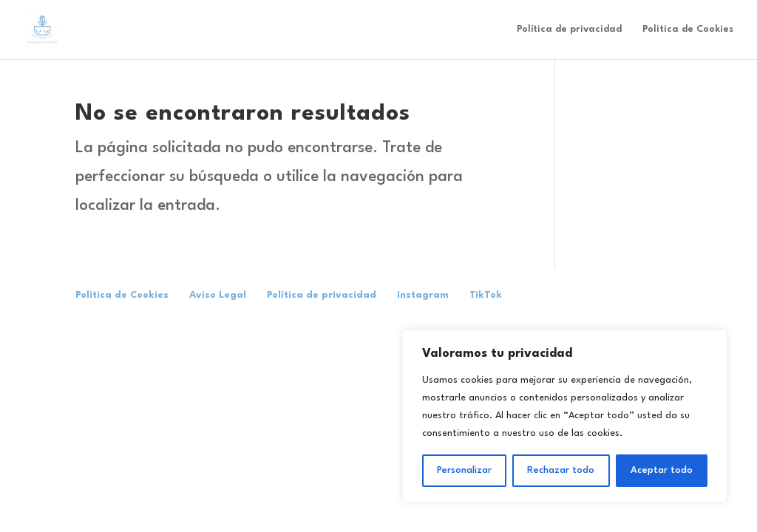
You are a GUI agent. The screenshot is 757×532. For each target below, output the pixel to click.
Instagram (423, 295)
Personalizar (464, 470)
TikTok (486, 295)
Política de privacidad (569, 29)
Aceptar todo (662, 470)
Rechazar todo (561, 470)
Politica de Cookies (688, 29)
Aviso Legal (218, 295)
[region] (565, 416)
